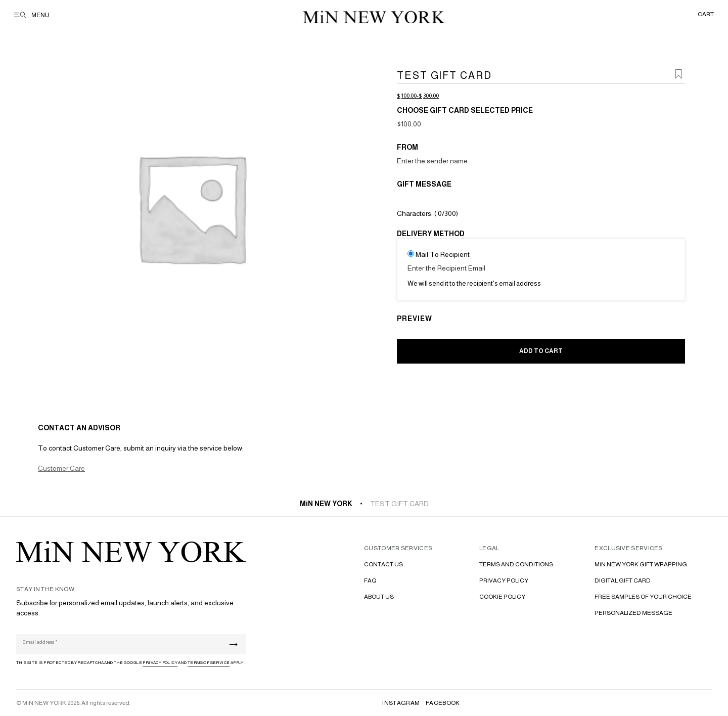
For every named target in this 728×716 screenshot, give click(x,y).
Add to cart (541, 351)
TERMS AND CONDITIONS (516, 564)
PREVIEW (415, 319)
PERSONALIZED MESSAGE (633, 613)
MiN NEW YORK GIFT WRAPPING (641, 564)
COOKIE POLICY (502, 597)
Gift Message (424, 184)
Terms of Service (209, 663)
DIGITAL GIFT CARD (623, 580)
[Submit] (234, 644)
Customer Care (61, 468)
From (407, 147)
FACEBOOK (443, 703)
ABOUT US (379, 597)
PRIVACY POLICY (504, 580)
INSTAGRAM (401, 703)
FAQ (370, 580)
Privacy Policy (160, 663)
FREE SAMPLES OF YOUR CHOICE (643, 597)
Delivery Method (431, 234)
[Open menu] (39, 15)
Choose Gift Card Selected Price (465, 110)
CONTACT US (383, 564)
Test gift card (399, 504)
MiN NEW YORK (326, 504)
